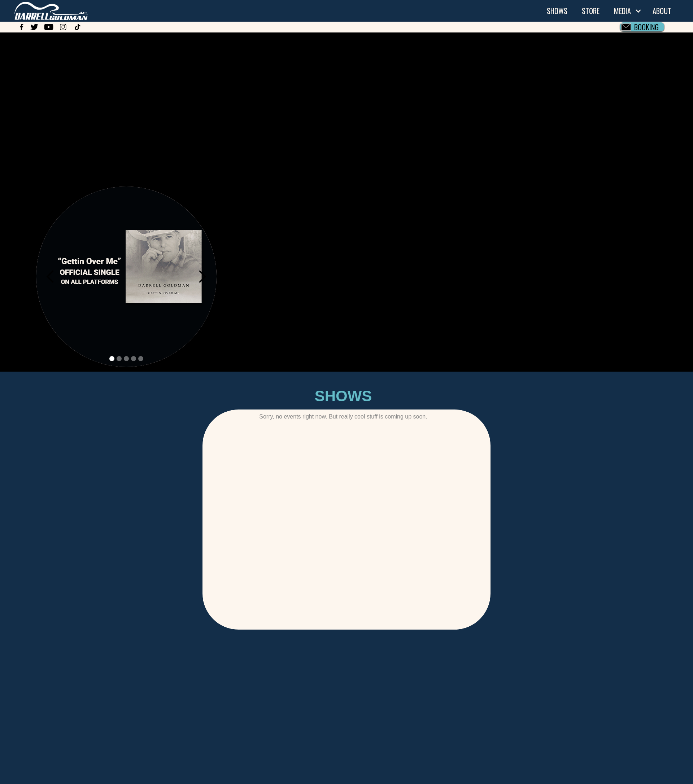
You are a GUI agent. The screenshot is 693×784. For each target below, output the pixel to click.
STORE (591, 11)
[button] (626, 11)
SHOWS (557, 11)
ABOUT (662, 11)
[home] (44, 10)
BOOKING (646, 27)
